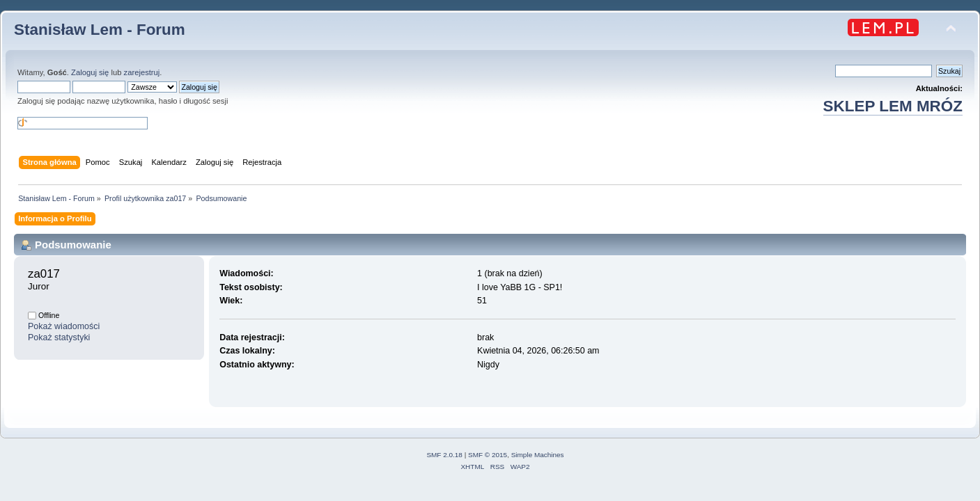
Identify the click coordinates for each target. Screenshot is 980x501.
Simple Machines (538, 455)
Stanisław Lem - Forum (100, 30)
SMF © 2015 (488, 455)
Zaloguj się (90, 72)
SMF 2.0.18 (444, 455)
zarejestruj (142, 72)
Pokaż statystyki (59, 337)
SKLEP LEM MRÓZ (893, 106)
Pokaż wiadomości (64, 326)
